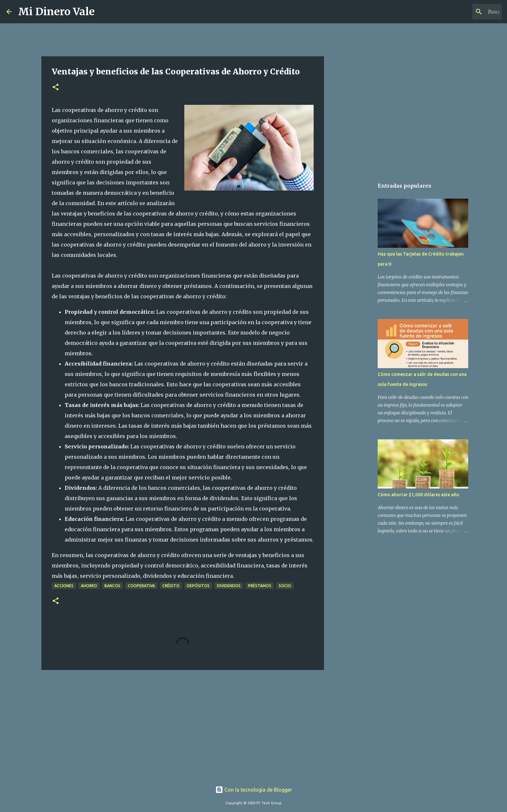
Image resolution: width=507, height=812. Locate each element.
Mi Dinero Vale (56, 12)
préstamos (260, 586)
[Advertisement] (183, 725)
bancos (112, 586)
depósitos (198, 586)
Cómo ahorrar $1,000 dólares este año (418, 495)
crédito (171, 586)
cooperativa (141, 586)
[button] (56, 88)
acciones (64, 586)
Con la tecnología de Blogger (254, 790)
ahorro (89, 586)
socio (285, 586)
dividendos (229, 586)
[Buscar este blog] (468, 12)
